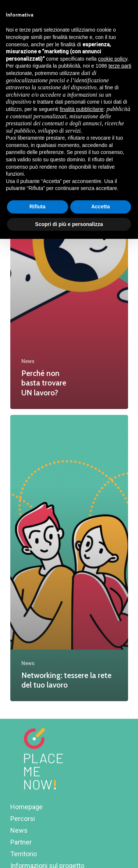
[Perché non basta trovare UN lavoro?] (69, 266)
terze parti (120, 66)
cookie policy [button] (113, 59)
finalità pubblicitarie (82, 109)
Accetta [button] (101, 207)
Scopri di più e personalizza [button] (69, 224)
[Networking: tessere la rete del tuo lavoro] (69, 558)
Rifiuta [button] (38, 207)
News (28, 361)
